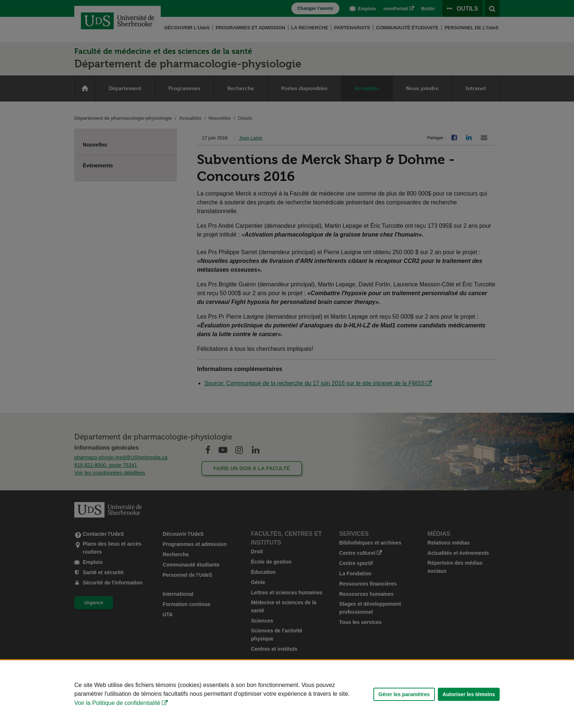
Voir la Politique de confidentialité (117, 703)
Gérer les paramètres (404, 694)
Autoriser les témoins (469, 694)
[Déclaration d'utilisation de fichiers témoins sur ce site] (287, 694)
